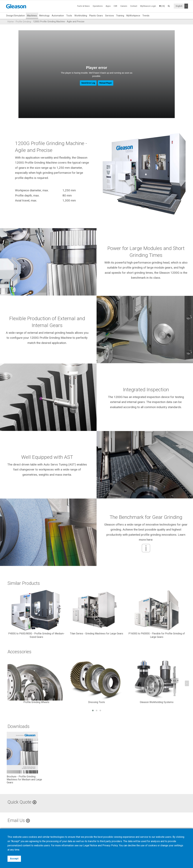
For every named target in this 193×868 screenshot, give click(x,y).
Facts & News (83, 6)
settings (179, 845)
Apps (108, 6)
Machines (32, 16)
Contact (134, 6)
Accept (14, 859)
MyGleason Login (148, 6)
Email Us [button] (19, 820)
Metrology (44, 16)
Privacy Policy (110, 845)
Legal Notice (90, 845)
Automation (58, 16)
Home (11, 22)
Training (120, 16)
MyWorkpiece (133, 16)
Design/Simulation (16, 16)
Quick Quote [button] (22, 802)
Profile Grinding (23, 22)
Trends (146, 16)
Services (110, 16)
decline (132, 845)
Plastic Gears (96, 16)
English (179, 6)
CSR (115, 6)
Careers (124, 6)
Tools (69, 16)
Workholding (81, 16)
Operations (98, 6)
